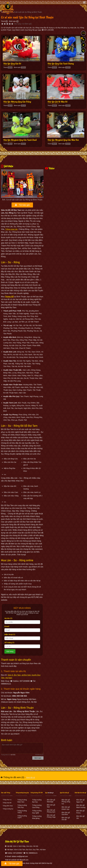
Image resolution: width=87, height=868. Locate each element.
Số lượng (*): (10, 642)
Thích (3, 21)
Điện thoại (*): (10, 634)
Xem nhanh (35, 60)
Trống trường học (8, 809)
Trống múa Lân (11, 229)
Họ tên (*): (8, 618)
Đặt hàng (10, 651)
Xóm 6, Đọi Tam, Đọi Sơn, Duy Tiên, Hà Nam (30, 850)
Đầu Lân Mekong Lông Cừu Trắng (17, 102)
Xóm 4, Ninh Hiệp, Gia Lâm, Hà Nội (26, 846)
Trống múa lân (7, 803)
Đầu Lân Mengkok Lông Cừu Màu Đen (63, 140)
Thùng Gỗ (9, 297)
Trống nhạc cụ (7, 800)
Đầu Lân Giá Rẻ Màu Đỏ (58, 102)
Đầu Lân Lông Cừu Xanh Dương (61, 64)
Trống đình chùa (8, 806)
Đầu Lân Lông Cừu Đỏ (12, 64)
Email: (7, 626)
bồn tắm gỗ (51, 793)
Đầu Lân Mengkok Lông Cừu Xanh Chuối (20, 140)
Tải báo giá (22, 205)
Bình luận (13, 21)
